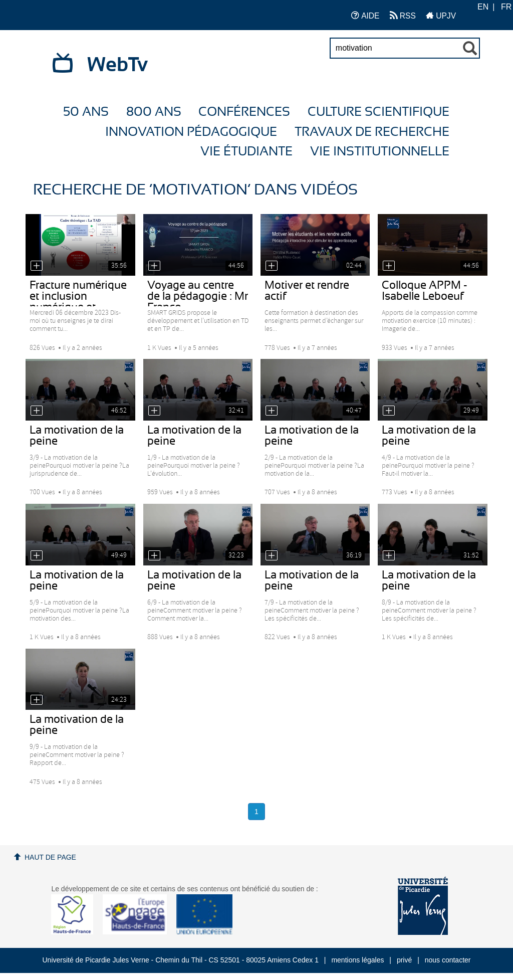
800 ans (154, 112)
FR (506, 7)
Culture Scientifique (378, 112)
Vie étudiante (246, 152)
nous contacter (448, 960)
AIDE (365, 15)
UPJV (441, 15)
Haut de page (50, 857)
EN (483, 7)
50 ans (86, 112)
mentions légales (357, 960)
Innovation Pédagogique (191, 132)
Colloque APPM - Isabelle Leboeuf (425, 291)
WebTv (117, 65)
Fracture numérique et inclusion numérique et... (78, 296)
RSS (403, 15)
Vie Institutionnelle (380, 152)
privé (404, 960)
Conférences (244, 112)
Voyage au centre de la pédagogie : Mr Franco (198, 296)
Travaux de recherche (372, 132)
